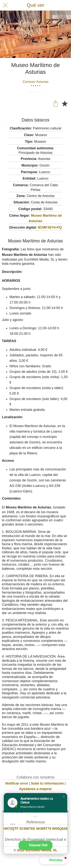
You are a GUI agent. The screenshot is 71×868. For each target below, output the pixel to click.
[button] (64, 796)
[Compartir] (55, 103)
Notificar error (17, 783)
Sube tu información (47, 783)
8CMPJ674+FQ (50, 227)
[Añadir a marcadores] (65, 103)
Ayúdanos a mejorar (35, 789)
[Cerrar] (5, 5)
